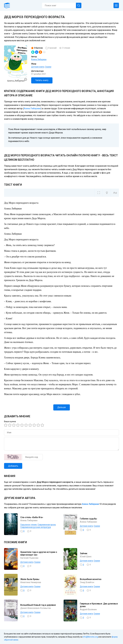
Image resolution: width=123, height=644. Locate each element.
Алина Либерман (39, 59)
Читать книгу (42, 80)
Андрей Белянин (88, 609)
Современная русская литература (36, 527)
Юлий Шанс (86, 557)
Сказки (48, 67)
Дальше (62, 407)
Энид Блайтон (87, 582)
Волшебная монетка (91, 579)
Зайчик (84, 553)
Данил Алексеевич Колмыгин (36, 608)
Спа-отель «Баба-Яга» (32, 517)
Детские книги (38, 67)
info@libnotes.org (90, 637)
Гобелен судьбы (88, 519)
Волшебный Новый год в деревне (38, 605)
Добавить (13, 466)
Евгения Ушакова (29, 558)
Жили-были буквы (30, 579)
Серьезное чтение (29, 525)
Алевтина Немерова (31, 582)
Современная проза (47, 525)
